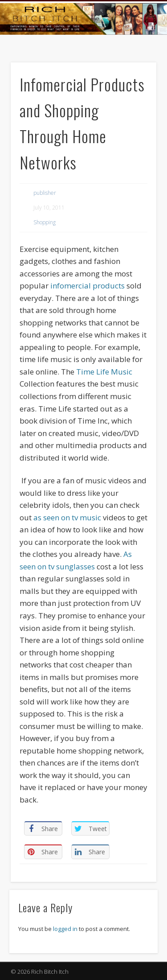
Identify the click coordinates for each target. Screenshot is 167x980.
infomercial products (88, 286)
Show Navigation (135, 80)
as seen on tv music (67, 517)
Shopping (45, 222)
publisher (45, 193)
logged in (65, 929)
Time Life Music (104, 372)
